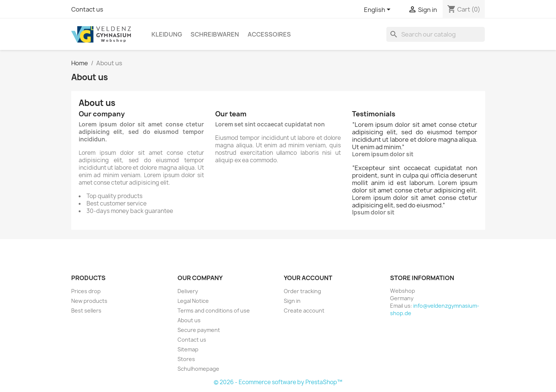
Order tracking (302, 291)
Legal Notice (193, 301)
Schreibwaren (215, 34)
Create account (304, 311)
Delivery (188, 291)
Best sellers (86, 311)
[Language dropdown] (378, 10)
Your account (308, 278)
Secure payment (199, 330)
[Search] (436, 34)
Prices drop (86, 291)
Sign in (292, 301)
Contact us (87, 9)
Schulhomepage (198, 369)
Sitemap (188, 349)
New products (89, 301)
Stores (186, 359)
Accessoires (269, 34)
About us (189, 320)
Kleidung (167, 34)
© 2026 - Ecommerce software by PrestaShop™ (278, 382)
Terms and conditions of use (214, 311)
